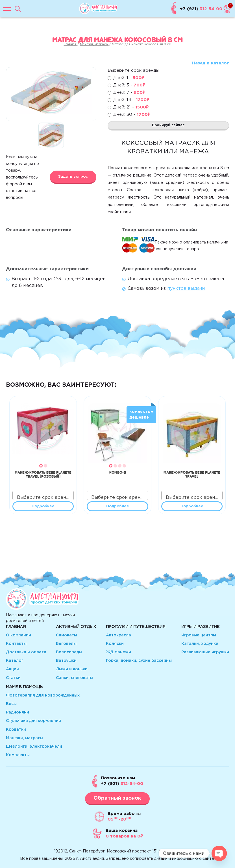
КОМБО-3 (118, 472)
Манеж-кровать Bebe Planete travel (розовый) (43, 474)
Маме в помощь (24, 687)
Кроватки (16, 730)
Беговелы (66, 644)
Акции (12, 669)
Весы (11, 704)
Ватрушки (66, 661)
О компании (19, 635)
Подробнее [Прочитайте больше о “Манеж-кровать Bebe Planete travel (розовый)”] (43, 506)
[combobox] (43, 495)
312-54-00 (122, 784)
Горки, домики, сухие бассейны (139, 661)
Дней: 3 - (129, 85)
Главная (70, 44)
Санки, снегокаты (75, 678)
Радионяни (18, 712)
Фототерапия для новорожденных (43, 695)
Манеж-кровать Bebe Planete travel (192, 474)
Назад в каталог (211, 63)
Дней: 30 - (132, 115)
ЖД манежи (118, 652)
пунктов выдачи (186, 289)
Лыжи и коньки (72, 669)
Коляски (115, 644)
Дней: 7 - (129, 93)
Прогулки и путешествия (136, 627)
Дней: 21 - (131, 107)
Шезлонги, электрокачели (34, 747)
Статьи (13, 678)
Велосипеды (69, 652)
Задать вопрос (73, 177)
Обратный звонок (117, 798)
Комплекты (18, 755)
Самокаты (67, 635)
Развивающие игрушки (205, 652)
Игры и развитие (200, 627)
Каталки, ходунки (200, 644)
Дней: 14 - (131, 100)
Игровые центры (199, 635)
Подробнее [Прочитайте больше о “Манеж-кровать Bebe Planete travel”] (192, 506)
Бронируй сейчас (168, 125)
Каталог (15, 661)
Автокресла (118, 635)
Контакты (16, 644)
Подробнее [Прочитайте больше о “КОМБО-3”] (118, 506)
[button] (41, 466)
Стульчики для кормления (33, 721)
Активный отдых (76, 627)
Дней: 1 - (129, 78)
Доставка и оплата (26, 652)
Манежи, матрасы (94, 44)
